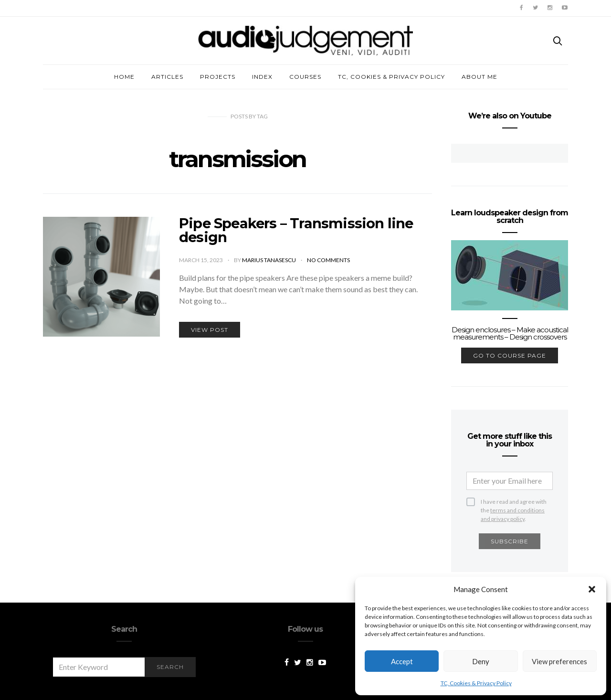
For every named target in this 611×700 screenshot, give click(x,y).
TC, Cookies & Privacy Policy (476, 683)
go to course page (510, 355)
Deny (481, 661)
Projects (218, 77)
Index (262, 77)
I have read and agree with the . (514, 502)
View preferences (559, 661)
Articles (167, 77)
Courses (305, 77)
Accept (402, 661)
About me (479, 77)
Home (124, 77)
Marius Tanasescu (269, 260)
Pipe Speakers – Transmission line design (296, 230)
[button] (592, 589)
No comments (328, 260)
